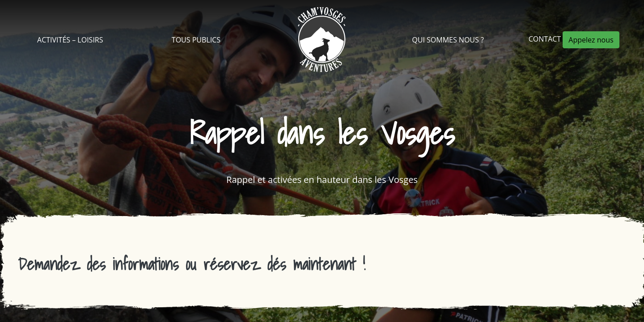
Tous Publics (196, 40)
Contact (546, 39)
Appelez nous (591, 40)
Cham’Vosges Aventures (322, 40)
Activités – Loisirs (70, 40)
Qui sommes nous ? (448, 40)
